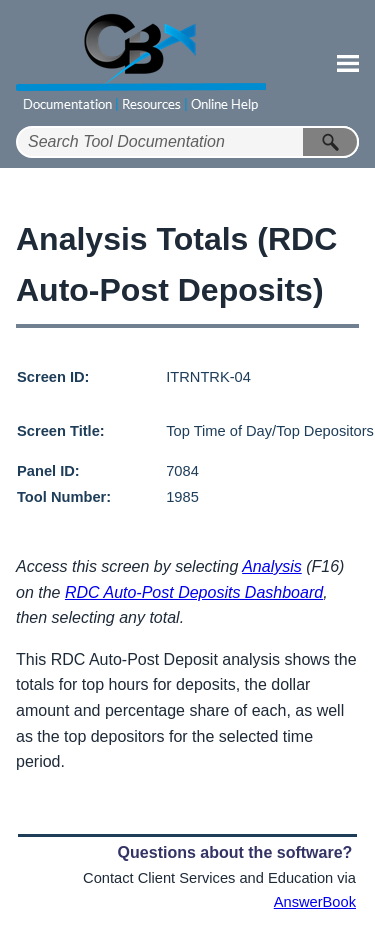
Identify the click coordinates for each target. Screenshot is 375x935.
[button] (331, 142)
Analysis (272, 566)
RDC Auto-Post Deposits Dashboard (194, 592)
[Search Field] (187, 142)
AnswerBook (315, 902)
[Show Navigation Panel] (348, 63)
